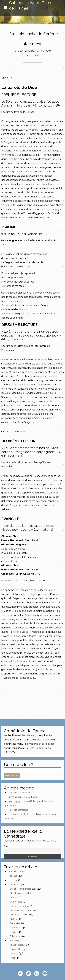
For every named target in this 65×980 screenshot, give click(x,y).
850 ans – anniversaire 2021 (23, 889)
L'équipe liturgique (18, 949)
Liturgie (12, 941)
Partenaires (15, 923)
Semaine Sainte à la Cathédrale (24, 797)
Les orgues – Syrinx (19, 915)
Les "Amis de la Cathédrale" (23, 910)
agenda (13, 876)
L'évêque (14, 954)
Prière (13, 958)
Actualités (13, 872)
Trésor (14, 932)
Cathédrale (14, 885)
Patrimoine (15, 928)
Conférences (16, 902)
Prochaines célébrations (20, 793)
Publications (16, 936)
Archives (13, 880)
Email (6, 846)
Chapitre (14, 897)
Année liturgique (18, 945)
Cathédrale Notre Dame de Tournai (31, 5)
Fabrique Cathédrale (20, 906)
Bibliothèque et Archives (22, 893)
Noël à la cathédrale (18, 810)
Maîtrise (14, 919)
